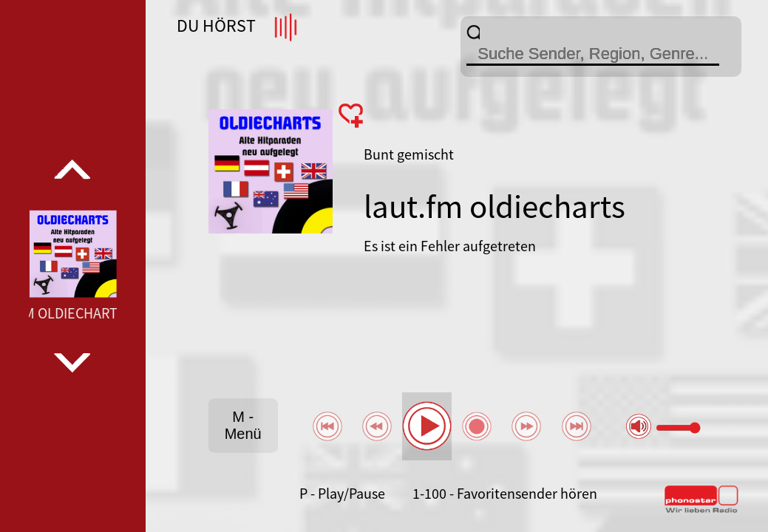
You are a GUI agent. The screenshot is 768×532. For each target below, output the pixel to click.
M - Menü (243, 425)
